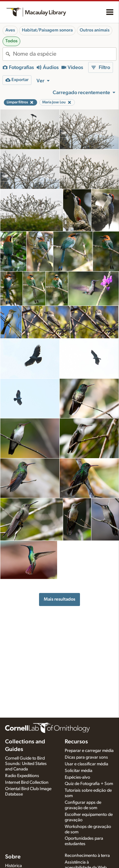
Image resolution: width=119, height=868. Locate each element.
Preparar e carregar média (89, 751)
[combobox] (65, 54)
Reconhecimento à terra (87, 856)
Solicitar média (79, 771)
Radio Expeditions (22, 776)
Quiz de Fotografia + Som (89, 784)
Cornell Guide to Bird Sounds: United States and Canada (26, 764)
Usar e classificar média (86, 764)
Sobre (13, 857)
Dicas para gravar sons (86, 757)
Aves (10, 30)
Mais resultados (60, 599)
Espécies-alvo (77, 777)
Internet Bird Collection (27, 782)
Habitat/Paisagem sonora (47, 30)
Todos (11, 41)
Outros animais (95, 30)
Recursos (76, 742)
